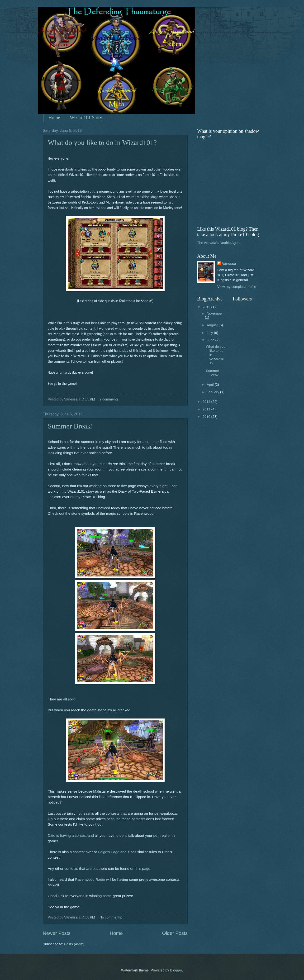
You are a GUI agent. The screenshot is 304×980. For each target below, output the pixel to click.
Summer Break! (70, 426)
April (211, 385)
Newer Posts (57, 933)
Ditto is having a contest (67, 835)
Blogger (176, 970)
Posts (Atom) (74, 944)
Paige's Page (109, 852)
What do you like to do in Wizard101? (102, 142)
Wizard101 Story (86, 118)
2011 (207, 409)
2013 (207, 307)
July (210, 333)
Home (54, 118)
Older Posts (175, 933)
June (211, 340)
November (215, 314)
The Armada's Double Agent (219, 243)
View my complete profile (237, 287)
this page (143, 868)
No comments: (111, 917)
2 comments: (110, 399)
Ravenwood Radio (90, 879)
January (213, 392)
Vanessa (229, 264)
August (213, 325)
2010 (207, 417)
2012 (207, 402)
